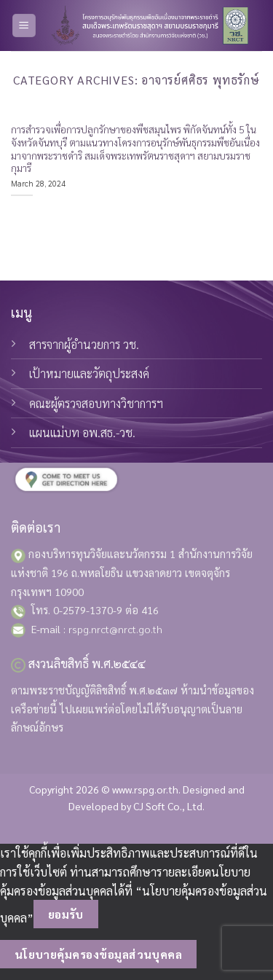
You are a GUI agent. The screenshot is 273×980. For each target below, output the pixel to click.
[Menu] (24, 26)
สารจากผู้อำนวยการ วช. (84, 344)
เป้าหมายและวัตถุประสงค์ (89, 373)
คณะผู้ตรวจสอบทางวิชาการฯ (96, 403)
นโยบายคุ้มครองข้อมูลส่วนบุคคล (99, 954)
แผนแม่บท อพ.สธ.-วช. (82, 432)
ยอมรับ (66, 914)
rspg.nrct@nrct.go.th (115, 629)
